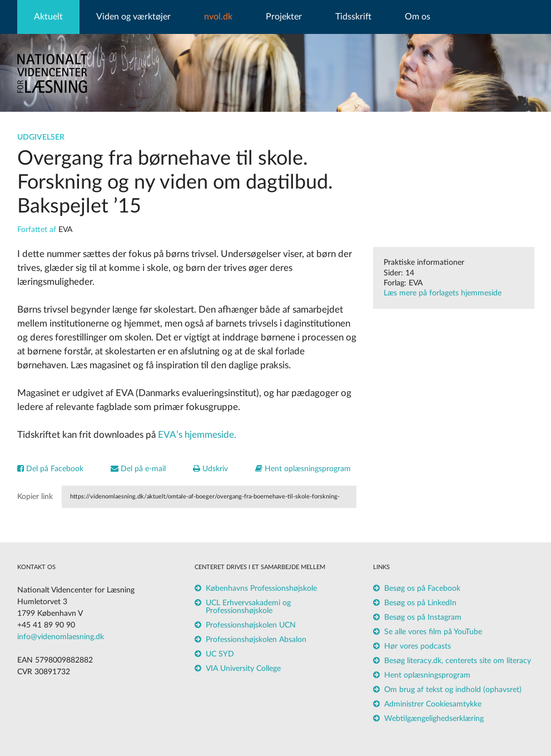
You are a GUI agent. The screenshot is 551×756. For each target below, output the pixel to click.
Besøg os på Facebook (422, 589)
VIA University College (243, 669)
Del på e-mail (138, 469)
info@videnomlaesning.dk (61, 637)
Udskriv (210, 469)
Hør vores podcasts (418, 646)
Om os (418, 17)
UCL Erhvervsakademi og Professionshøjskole (248, 607)
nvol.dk (218, 17)
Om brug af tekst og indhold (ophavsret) (453, 690)
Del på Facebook (50, 469)
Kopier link (35, 497)
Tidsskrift (353, 17)
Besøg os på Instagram (423, 617)
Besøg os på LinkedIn (420, 603)
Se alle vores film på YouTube (433, 632)
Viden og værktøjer (133, 17)
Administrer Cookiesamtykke (433, 704)
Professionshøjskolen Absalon (256, 640)
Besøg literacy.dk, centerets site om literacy (458, 661)
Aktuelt (48, 17)
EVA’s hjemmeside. (197, 435)
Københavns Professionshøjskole (261, 589)
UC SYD (220, 654)
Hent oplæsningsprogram (303, 469)
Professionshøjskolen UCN (251, 625)
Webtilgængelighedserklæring (434, 719)
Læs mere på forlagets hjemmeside (443, 293)
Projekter (284, 17)
